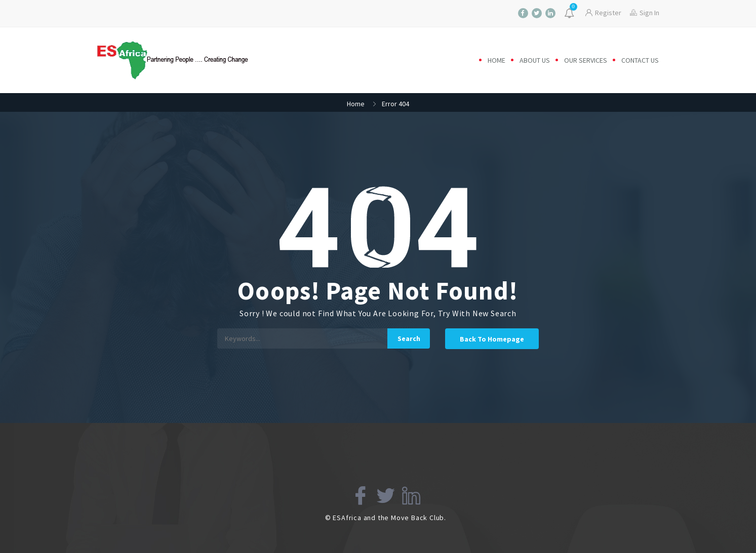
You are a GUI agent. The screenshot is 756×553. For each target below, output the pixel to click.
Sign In (645, 13)
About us (535, 60)
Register (603, 13)
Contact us (640, 60)
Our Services (586, 60)
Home (496, 60)
